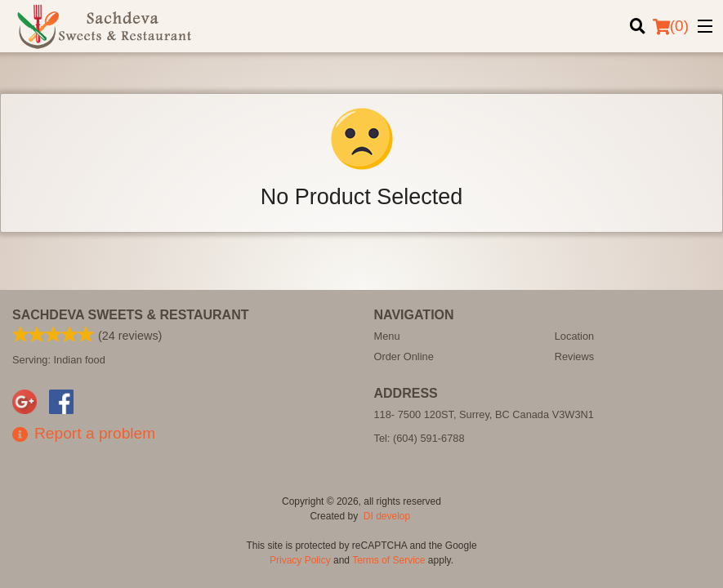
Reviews (574, 356)
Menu (387, 336)
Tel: (420, 438)
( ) (671, 26)
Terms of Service (388, 560)
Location (574, 336)
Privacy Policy (300, 560)
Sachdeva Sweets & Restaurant (131, 315)
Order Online (404, 356)
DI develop (387, 516)
